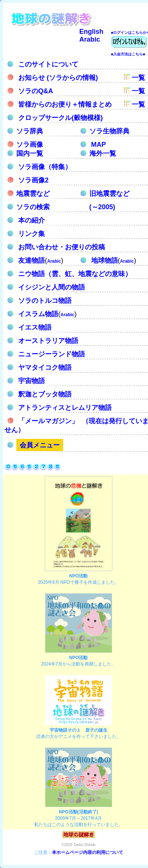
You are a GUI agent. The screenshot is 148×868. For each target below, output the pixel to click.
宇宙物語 (31, 381)
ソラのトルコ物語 (44, 301)
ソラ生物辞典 (109, 131)
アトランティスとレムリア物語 (64, 408)
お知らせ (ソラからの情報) (57, 78)
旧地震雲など (109, 194)
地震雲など (33, 194)
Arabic (90, 39)
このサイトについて (47, 64)
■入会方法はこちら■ (128, 54)
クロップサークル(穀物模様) (60, 118)
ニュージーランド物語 (51, 354)
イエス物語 (34, 327)
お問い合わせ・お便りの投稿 (61, 247)
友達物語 (31, 260)
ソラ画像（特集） (44, 167)
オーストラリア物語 (47, 341)
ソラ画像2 (32, 180)
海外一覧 (103, 153)
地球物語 (104, 260)
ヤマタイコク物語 (44, 367)
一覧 (137, 78)
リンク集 (31, 234)
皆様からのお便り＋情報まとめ (64, 104)
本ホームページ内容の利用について (88, 852)
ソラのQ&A (35, 91)
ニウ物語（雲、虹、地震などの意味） (74, 274)
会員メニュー (40, 445)
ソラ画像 (30, 145)
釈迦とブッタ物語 (44, 394)
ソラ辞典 (30, 131)
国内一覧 (30, 153)
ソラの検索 (33, 207)
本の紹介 (31, 220)
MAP (99, 145)
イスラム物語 (37, 314)
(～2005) (102, 207)
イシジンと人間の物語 (51, 287)
